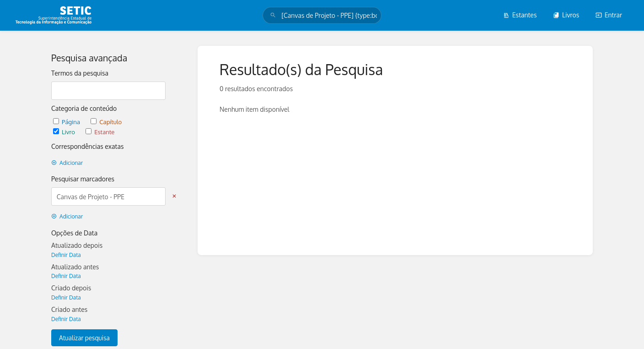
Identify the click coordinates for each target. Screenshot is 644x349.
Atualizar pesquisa (84, 338)
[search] (322, 15)
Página (67, 122)
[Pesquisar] (273, 15)
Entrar (609, 15)
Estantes (520, 15)
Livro (65, 132)
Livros (566, 15)
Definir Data (66, 255)
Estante (100, 132)
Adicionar (67, 163)
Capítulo (106, 122)
